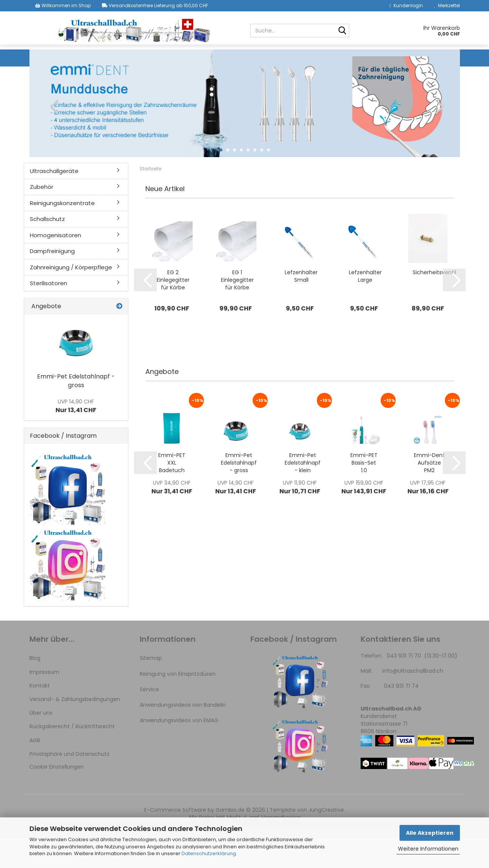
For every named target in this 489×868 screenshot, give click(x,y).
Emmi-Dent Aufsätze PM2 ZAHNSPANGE (429, 493)
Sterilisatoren (49, 313)
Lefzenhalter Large (365, 306)
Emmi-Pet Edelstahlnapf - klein (303, 493)
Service (149, 719)
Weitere (427, 58)
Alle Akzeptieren (430, 833)
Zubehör (133, 58)
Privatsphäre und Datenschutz (69, 784)
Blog (35, 688)
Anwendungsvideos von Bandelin (183, 735)
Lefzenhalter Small (301, 306)
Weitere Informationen (428, 849)
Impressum (44, 702)
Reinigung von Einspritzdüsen (178, 704)
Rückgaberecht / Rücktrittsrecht (72, 756)
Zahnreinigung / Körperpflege (71, 297)
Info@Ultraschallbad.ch (413, 701)
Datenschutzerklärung (209, 853)
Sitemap (151, 688)
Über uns (41, 743)
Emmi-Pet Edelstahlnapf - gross (239, 493)
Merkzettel (447, 5)
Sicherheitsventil (434, 302)
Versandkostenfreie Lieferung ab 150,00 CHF (155, 5)
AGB (35, 770)
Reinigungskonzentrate (192, 58)
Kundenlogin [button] (406, 5)
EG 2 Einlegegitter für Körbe (173, 310)
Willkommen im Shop (63, 5)
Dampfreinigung (381, 58)
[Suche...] (342, 31)
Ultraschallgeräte (81, 58)
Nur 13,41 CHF (76, 436)
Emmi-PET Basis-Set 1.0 (364, 493)
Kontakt (40, 715)
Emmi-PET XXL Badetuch (172, 493)
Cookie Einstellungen (57, 797)
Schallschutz (260, 58)
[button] (52, 136)
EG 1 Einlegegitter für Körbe (237, 310)
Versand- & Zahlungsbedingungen (75, 729)
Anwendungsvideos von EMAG (179, 750)
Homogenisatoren (319, 58)
